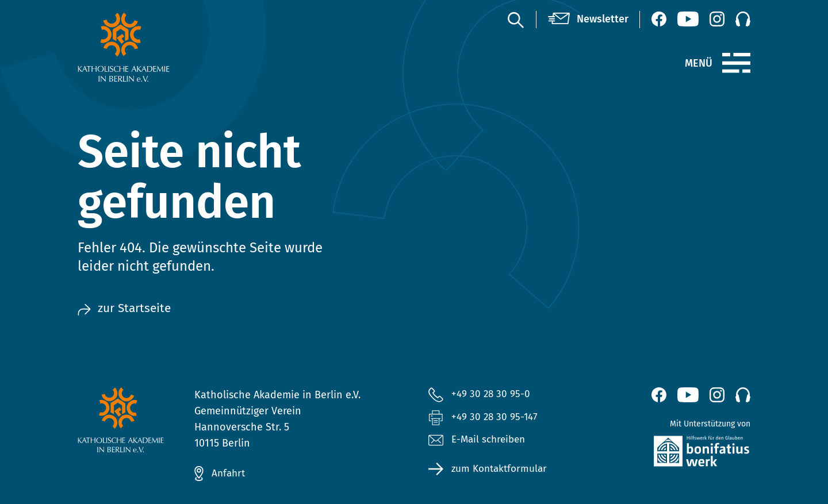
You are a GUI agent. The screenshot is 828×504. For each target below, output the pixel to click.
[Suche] (515, 20)
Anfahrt (229, 474)
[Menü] (736, 63)
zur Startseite (126, 309)
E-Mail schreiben (479, 442)
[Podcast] (743, 19)
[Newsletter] (588, 20)
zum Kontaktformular (502, 471)
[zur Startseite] (151, 47)
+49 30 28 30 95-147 (496, 418)
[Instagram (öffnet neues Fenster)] (717, 19)
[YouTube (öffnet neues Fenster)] (688, 19)
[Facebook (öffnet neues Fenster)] (659, 19)
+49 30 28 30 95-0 (492, 394)
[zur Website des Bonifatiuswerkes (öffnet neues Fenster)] (677, 454)
